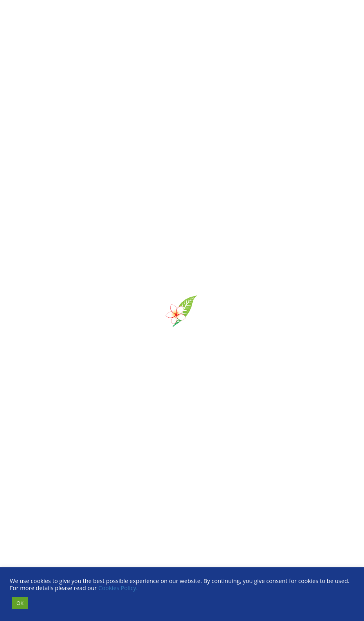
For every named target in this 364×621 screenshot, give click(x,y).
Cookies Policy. (118, 588)
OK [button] (20, 603)
